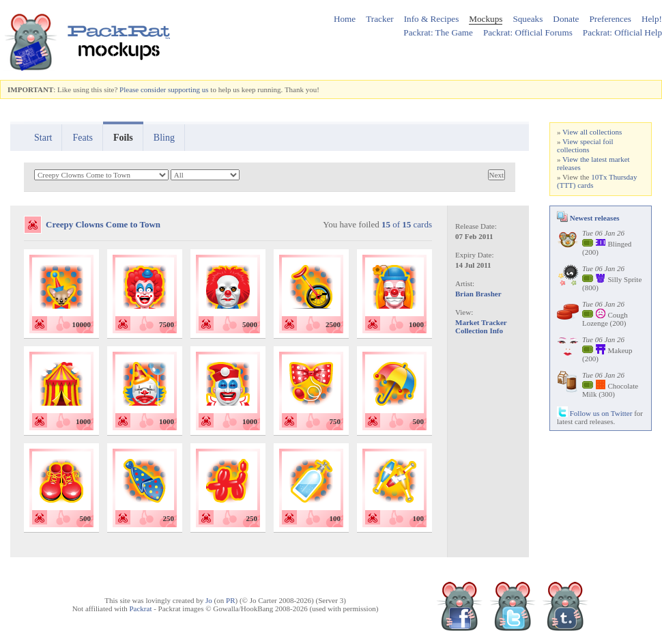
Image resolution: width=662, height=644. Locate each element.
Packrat (140, 608)
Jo (209, 600)
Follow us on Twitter (594, 413)
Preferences (610, 19)
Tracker (380, 19)
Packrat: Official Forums (528, 32)
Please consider (143, 89)
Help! (652, 19)
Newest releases (588, 218)
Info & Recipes (432, 19)
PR (230, 600)
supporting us (188, 89)
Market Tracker (481, 322)
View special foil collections (585, 145)
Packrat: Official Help (622, 32)
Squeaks (528, 19)
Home (345, 19)
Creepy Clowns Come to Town (103, 224)
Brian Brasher (478, 294)
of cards (407, 224)
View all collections (592, 132)
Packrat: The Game (438, 32)
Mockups (486, 19)
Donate (566, 19)
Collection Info (479, 331)
